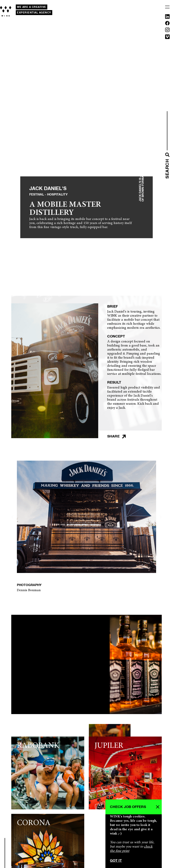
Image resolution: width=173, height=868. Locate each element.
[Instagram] (167, 31)
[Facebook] (167, 24)
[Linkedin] (167, 17)
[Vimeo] (167, 38)
